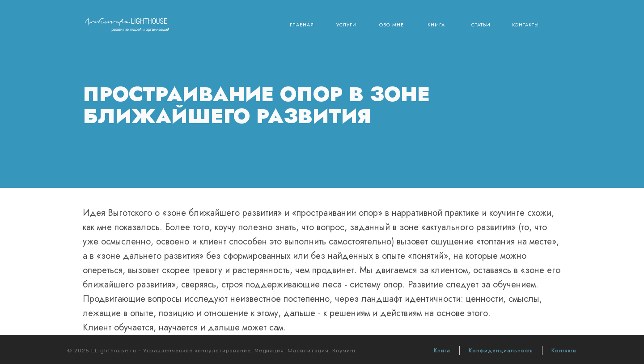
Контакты (525, 25)
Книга (436, 25)
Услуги (347, 25)
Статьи (481, 25)
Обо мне (392, 25)
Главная (302, 25)
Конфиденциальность (501, 351)
